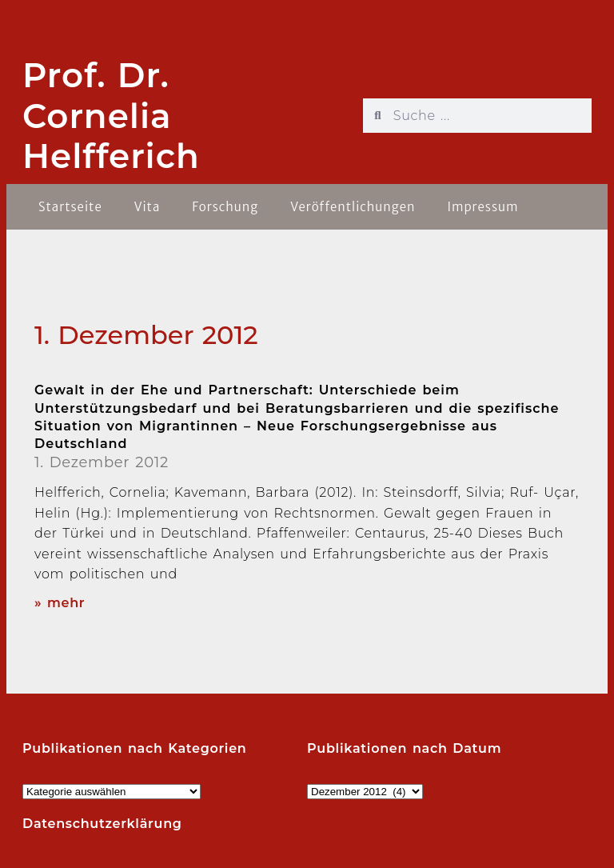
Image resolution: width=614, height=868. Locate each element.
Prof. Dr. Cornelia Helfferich (111, 116)
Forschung (225, 207)
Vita (148, 207)
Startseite (70, 207)
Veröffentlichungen (353, 207)
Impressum (482, 207)
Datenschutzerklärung (102, 824)
